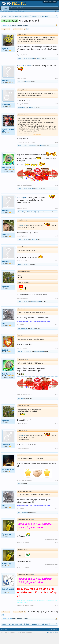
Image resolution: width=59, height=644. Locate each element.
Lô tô (46, 25)
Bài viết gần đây (19, 11)
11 (19, 39)
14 (27, 39)
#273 (56, 433)
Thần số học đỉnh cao (8, 599)
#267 (56, 246)
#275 (56, 490)
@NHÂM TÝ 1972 (24, 75)
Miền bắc (13, 22)
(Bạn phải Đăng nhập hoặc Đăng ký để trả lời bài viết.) (43, 621)
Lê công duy (32, 117)
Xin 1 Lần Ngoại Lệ (23, 68)
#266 (56, 218)
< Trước (4, 39)
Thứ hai (32, 22)
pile (3, 333)
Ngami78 (5, 58)
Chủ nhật (18, 25)
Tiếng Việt (4, 639)
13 (25, 39)
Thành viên (21, 8)
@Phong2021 (22, 207)
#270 (56, 334)
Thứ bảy (12, 25)
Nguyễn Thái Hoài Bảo (8, 140)
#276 (56, 518)
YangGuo (5, 90)
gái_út (31, 198)
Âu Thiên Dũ (6, 544)
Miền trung (20, 22)
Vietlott (26, 22)
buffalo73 (39, 68)
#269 (56, 307)
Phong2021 (6, 114)
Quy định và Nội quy (53, 641)
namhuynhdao (22, 117)
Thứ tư (43, 22)
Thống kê (25, 25)
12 (22, 39)
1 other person (48, 221)
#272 (56, 404)
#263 (56, 113)
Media (12, 8)
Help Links (30, 8)
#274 (56, 458)
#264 (56, 152)
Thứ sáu (5, 25)
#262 (56, 88)
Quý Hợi (32, 68)
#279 (56, 615)
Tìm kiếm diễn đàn (7, 11)
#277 (56, 552)
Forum (5, 8)
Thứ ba (38, 22)
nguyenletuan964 (36, 311)
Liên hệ (50, 639)
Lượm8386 (6, 296)
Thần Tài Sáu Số (8, 177)
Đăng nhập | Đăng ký (50, 2)
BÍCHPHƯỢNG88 (8, 479)
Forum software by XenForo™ (16, 641)
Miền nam (6, 22)
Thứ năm (49, 22)
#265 (56, 195)
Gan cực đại (33, 25)
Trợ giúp (56, 639)
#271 (56, 357)
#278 (56, 577)
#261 (56, 64)
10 (16, 39)
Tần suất (40, 25)
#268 (56, 270)
